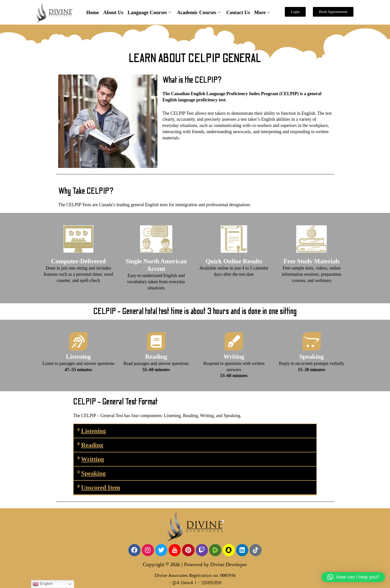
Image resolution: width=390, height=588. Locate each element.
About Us (114, 12)
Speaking (93, 473)
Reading (92, 445)
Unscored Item (101, 488)
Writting (93, 459)
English (43, 584)
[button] (195, 431)
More (261, 13)
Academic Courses (199, 13)
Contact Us (238, 12)
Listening (94, 431)
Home (93, 12)
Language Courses (149, 13)
